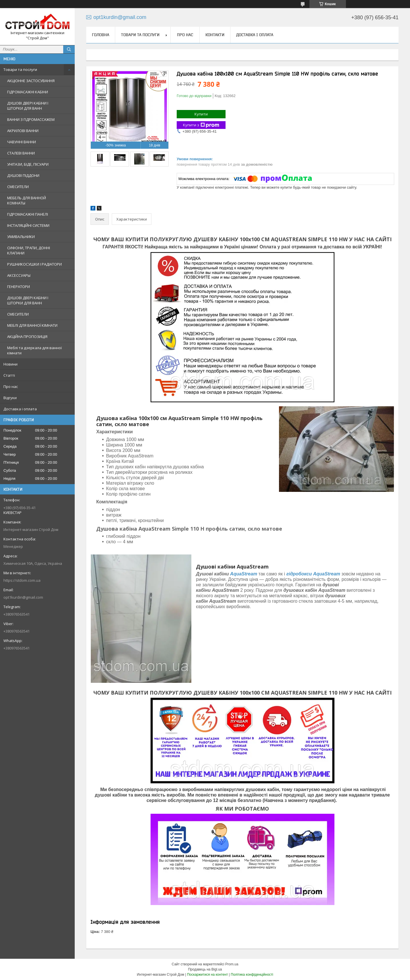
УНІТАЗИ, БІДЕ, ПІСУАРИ (28, 164)
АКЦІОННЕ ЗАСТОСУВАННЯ (31, 81)
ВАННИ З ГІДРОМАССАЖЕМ (31, 119)
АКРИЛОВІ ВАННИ (23, 131)
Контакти (215, 35)
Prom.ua (232, 964)
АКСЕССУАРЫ (19, 275)
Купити (201, 114)
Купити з (201, 125)
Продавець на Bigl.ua (205, 969)
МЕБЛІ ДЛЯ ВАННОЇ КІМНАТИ (32, 325)
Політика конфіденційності (252, 975)
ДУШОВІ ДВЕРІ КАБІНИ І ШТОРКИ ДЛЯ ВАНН (28, 106)
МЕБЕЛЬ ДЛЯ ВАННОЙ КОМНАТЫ (27, 200)
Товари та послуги (20, 69)
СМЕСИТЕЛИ (18, 187)
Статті (9, 375)
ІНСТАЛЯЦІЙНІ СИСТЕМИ (28, 225)
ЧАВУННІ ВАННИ (22, 142)
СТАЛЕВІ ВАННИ (21, 153)
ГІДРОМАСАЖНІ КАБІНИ (28, 92)
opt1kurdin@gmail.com (23, 597)
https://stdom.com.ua (22, 580)
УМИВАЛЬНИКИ (21, 237)
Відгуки (10, 398)
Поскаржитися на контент (207, 975)
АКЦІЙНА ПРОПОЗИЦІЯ (27, 337)
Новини (10, 364)
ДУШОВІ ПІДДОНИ (23, 175)
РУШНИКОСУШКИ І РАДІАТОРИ (34, 264)
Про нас (11, 386)
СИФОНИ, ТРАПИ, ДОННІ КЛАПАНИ (29, 250)
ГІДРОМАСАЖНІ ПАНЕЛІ (28, 214)
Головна (101, 35)
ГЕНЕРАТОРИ (19, 287)
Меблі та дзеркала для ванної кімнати (34, 350)
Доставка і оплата (20, 409)
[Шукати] (69, 49)
